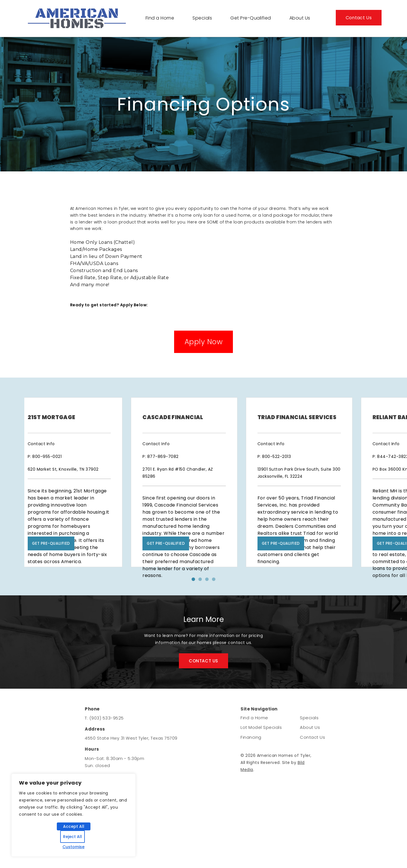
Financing (251, 783)
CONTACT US (203, 706)
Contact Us (359, 18)
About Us (300, 18)
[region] (73, 815)
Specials (202, 18)
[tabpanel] (83, 505)
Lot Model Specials (261, 774)
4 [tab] (216, 626)
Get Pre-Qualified (251, 18)
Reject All (72, 837)
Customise (73, 847)
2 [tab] (203, 626)
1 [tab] (196, 626)
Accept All (74, 826)
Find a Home (160, 18)
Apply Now (204, 342)
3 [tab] (209, 626)
